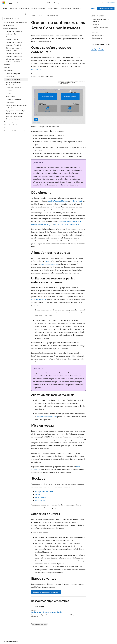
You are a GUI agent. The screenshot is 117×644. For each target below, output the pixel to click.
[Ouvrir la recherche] (103, 3)
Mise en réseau (97, 30)
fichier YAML (77, 201)
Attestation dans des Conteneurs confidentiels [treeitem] (16, 106)
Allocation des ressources (100, 27)
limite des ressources (39, 299)
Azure (40, 16)
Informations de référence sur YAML (67, 224)
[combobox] (14, 18)
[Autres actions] (84, 16)
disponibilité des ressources (47, 416)
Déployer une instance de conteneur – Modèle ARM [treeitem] (14, 55)
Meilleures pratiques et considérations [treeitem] (13, 75)
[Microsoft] (4, 3)
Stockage (95, 32)
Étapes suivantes (97, 38)
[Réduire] (26, 14)
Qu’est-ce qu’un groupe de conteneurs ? (100, 20)
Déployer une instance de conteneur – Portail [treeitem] (14, 38)
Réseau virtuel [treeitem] (10, 97)
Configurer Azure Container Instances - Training (47, 612)
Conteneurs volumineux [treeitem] (13, 88)
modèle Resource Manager (58, 201)
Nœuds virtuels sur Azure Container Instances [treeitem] (14, 118)
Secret (38, 494)
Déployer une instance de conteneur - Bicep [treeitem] (14, 49)
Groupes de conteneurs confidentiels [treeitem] (13, 101)
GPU (48, 261)
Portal (93, 8)
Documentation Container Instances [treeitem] (16, 22)
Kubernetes (35, 69)
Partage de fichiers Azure (44, 491)
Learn (33, 16)
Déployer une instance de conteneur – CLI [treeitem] (14, 33)
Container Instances (52, 16)
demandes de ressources (49, 264)
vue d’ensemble (64, 185)
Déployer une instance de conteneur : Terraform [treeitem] (14, 60)
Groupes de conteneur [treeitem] (13, 79)
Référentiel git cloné (42, 500)
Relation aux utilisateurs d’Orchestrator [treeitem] (13, 83)
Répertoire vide (41, 497)
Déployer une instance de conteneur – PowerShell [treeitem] (14, 44)
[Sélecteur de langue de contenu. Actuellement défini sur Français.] (7, 641)
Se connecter (110, 3)
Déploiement (96, 24)
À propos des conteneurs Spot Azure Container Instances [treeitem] (16, 112)
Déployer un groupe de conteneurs (46, 592)
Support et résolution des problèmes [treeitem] (16, 131)
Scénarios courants (98, 35)
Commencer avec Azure (106, 8)
